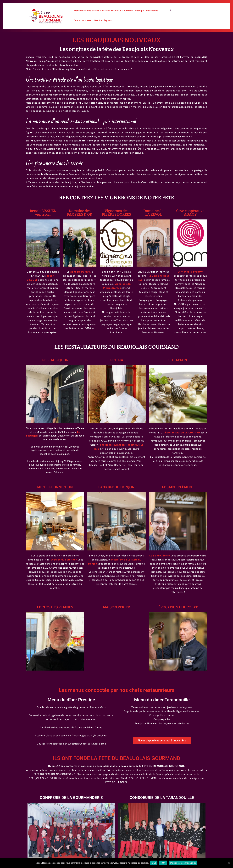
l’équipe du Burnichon (64, 560)
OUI (154, 863)
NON (163, 863)
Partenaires (152, 11)
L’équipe (139, 11)
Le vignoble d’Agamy (190, 272)
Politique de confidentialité (183, 863)
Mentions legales (103, 20)
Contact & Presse (83, 20)
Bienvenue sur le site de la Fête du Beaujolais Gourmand (103, 11)
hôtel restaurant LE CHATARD (183, 433)
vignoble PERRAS (80, 272)
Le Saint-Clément (160, 556)
